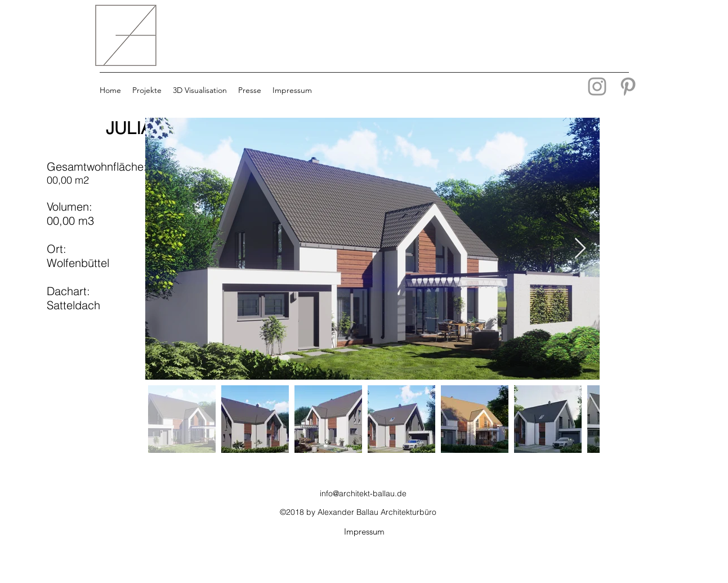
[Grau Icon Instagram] (597, 86)
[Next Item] (580, 249)
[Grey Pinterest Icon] (628, 86)
